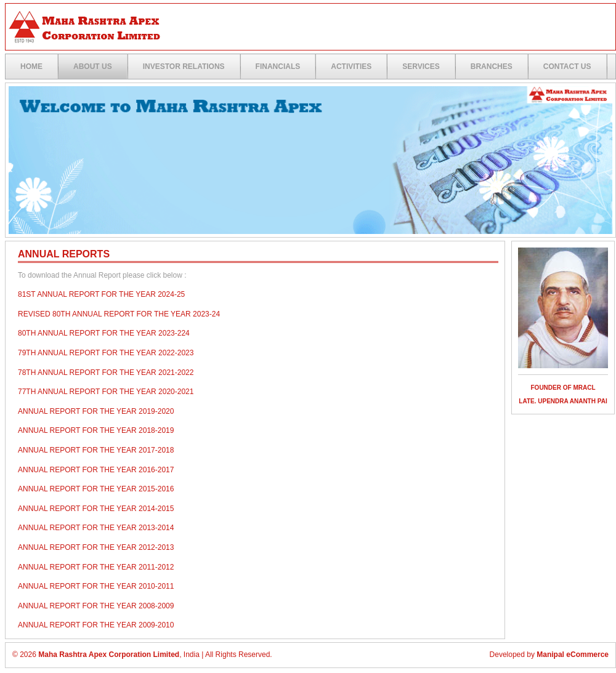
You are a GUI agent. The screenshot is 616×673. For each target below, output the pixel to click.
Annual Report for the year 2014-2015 (96, 509)
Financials (278, 66)
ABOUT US (93, 66)
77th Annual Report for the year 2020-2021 (106, 392)
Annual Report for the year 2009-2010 (96, 625)
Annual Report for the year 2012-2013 (96, 547)
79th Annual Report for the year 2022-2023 (106, 353)
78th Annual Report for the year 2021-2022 (106, 373)
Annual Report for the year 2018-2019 (96, 430)
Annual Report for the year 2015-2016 (96, 489)
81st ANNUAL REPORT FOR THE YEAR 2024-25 (101, 294)
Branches (492, 66)
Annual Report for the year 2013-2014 (96, 528)
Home (31, 66)
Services (421, 66)
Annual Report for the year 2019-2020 (96, 411)
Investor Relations (184, 66)
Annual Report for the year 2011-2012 (96, 567)
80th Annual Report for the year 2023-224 (104, 333)
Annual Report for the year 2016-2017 (96, 470)
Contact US (567, 66)
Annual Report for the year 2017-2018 (96, 450)
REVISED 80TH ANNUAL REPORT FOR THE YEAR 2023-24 (119, 314)
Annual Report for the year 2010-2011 (96, 586)
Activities (351, 66)
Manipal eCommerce (573, 655)
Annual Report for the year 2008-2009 (96, 606)
